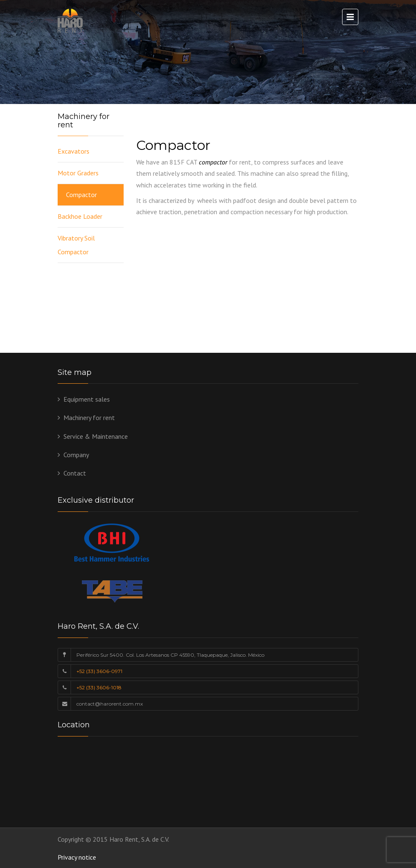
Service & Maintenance (96, 436)
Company (76, 455)
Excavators (74, 151)
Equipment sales (87, 399)
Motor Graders (78, 173)
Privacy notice (77, 857)
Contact (75, 473)
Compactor (81, 195)
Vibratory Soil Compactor (76, 245)
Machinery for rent (89, 418)
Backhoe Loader (80, 216)
